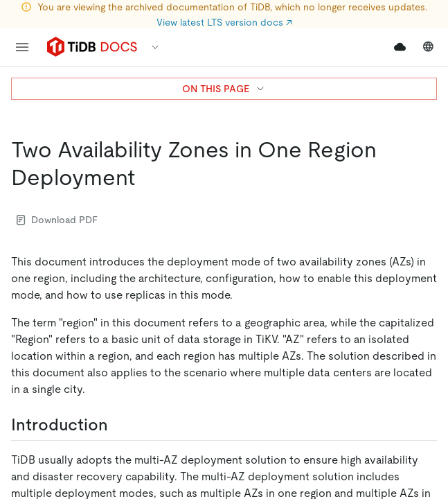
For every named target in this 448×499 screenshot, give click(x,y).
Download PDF (57, 220)
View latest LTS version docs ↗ (224, 22)
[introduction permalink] (119, 425)
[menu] (22, 47)
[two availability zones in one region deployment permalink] (146, 177)
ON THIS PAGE (224, 89)
